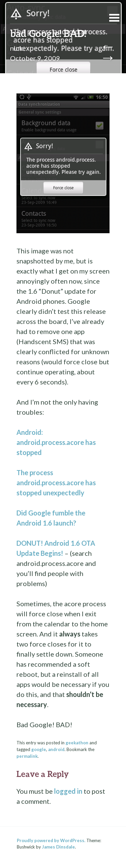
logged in (68, 791)
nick (16, 48)
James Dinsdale (58, 847)
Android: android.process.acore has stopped (56, 442)
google (39, 749)
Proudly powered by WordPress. (51, 840)
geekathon (77, 743)
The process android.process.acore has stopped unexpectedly (56, 483)
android (56, 749)
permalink (27, 756)
